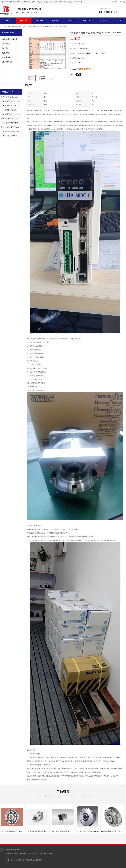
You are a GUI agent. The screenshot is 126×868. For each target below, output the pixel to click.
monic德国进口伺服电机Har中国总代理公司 (11, 110)
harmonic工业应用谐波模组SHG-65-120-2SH (90, 831)
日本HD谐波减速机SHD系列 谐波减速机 (14, 831)
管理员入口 (32, 860)
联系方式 (118, 21)
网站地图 (39, 860)
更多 (19, 92)
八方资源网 (18, 860)
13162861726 (84, 69)
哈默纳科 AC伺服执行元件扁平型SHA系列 (11, 119)
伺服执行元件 (7, 57)
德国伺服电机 (7, 62)
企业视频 (39, 21)
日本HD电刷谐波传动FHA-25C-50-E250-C (11, 127)
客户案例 (102, 21)
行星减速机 (6, 44)
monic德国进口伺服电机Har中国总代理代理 (11, 106)
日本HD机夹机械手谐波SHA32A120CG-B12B (11, 123)
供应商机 (24, 21)
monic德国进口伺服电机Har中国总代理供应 (11, 114)
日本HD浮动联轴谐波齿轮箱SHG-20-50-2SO (65, 831)
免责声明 (25, 860)
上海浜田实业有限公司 (40, 854)
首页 (9, 26)
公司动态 (87, 21)
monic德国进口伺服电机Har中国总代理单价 (11, 101)
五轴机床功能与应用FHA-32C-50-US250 (11, 136)
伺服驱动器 (6, 53)
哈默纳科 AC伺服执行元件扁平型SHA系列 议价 (11, 97)
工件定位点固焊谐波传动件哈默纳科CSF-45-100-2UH (11, 131)
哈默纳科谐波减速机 (10, 39)
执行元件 (22, 26)
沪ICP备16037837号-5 (26, 854)
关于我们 (55, 21)
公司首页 (8, 21)
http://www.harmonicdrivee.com (37, 780)
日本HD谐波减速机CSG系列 (37, 831)
